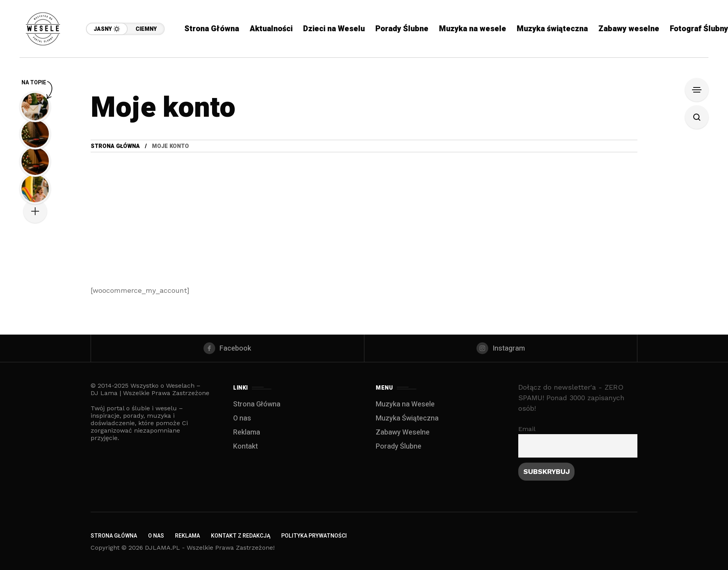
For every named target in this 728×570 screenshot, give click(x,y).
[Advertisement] (364, 211)
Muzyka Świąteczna (407, 418)
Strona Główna (115, 146)
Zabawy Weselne (403, 432)
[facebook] (227, 348)
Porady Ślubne (399, 446)
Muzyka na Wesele (405, 404)
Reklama (247, 432)
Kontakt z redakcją (241, 536)
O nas (242, 418)
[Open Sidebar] (697, 90)
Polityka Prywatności (314, 536)
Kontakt (245, 446)
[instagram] (501, 348)
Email (527, 429)
